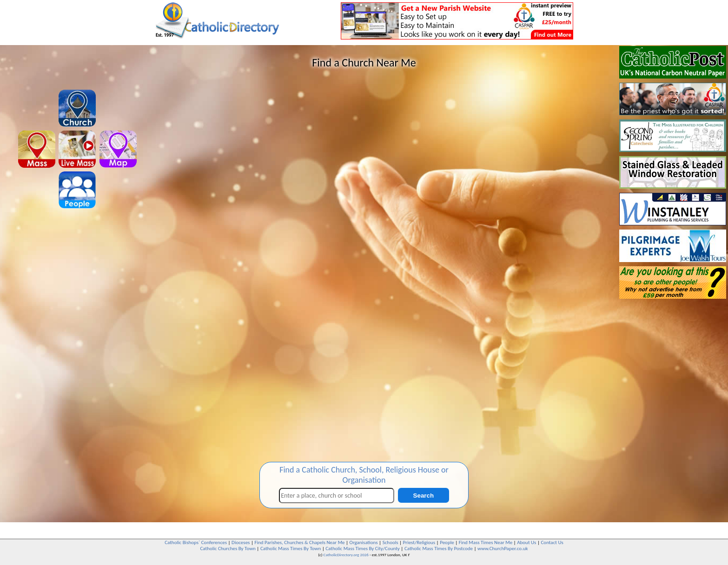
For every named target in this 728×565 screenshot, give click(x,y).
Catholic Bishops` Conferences (196, 542)
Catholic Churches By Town (228, 549)
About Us (526, 542)
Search (424, 496)
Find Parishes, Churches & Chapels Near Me (299, 542)
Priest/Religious (419, 542)
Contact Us (552, 542)
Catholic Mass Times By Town (291, 549)
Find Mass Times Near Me (486, 542)
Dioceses (241, 542)
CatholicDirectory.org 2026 (346, 555)
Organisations (364, 542)
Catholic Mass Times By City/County (363, 549)
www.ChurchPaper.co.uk (503, 549)
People (447, 542)
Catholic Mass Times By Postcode (439, 549)
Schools (390, 542)
